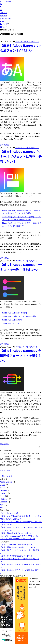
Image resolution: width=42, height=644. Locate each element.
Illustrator (4, 490)
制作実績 (4, 16)
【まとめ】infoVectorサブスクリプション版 (17, 539)
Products (4, 502)
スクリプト (35, 42)
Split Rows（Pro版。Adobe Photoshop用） (19, 316)
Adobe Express (6, 482)
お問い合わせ (5, 19)
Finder (3, 488)
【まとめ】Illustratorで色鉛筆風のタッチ (16, 545)
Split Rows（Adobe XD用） (13, 320)
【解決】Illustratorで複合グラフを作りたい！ (18, 556)
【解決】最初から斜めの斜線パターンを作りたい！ (21, 547)
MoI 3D (3, 496)
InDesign (4, 493)
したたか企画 (5, 1)
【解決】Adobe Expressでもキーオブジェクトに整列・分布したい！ (21, 157)
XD (1, 507)
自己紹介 (4, 13)
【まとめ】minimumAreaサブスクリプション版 (19, 536)
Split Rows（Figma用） (12, 323)
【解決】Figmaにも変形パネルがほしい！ (17, 533)
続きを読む (4, 145)
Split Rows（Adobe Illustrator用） (16, 313)
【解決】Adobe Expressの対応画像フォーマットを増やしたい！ (21, 356)
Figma (2, 485)
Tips (2, 505)
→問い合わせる (6, 476)
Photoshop (4, 499)
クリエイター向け (23, 42)
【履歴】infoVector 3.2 (9, 513)
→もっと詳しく (6, 470)
